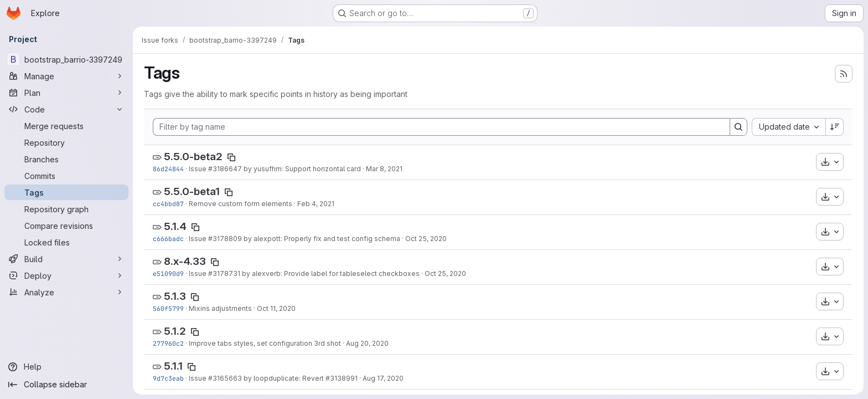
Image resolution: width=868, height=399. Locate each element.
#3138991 (342, 378)
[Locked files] (66, 242)
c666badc (168, 239)
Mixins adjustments (220, 308)
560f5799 (168, 308)
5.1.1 (173, 366)
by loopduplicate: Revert (284, 378)
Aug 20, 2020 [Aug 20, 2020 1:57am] (367, 343)
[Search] (738, 127)
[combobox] (789, 127)
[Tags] (66, 192)
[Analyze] (66, 292)
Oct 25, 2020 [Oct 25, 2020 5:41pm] (445, 273)
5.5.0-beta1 (192, 191)
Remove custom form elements (241, 204)
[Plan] (66, 93)
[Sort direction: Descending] (835, 127)
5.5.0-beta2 (193, 157)
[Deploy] (66, 275)
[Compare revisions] (66, 226)
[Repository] (66, 142)
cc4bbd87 (168, 204)
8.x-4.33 (185, 261)
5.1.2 (175, 331)
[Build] (66, 259)
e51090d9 (168, 273)
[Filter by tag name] (441, 127)
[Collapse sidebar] (66, 385)
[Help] (66, 367)
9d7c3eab (168, 378)
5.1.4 (175, 226)
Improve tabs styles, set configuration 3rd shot (265, 343)
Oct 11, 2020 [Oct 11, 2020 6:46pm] (276, 308)
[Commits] (66, 176)
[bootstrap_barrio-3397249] (66, 59)
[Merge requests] (66, 126)
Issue (198, 169)
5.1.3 (175, 296)
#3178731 (224, 273)
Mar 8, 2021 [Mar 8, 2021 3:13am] (384, 169)
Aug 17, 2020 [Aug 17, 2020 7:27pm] (383, 378)
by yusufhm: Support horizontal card (301, 169)
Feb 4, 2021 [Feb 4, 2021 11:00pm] (316, 204)
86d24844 (168, 169)
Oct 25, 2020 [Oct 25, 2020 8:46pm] (426, 239)
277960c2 (168, 343)
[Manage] (66, 76)
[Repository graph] (66, 209)
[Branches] (66, 159)
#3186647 (225, 169)
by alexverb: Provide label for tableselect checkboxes (330, 273)
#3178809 (225, 239)
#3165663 (225, 378)
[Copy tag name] (231, 157)
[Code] (66, 109)
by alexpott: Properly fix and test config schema (321, 239)
